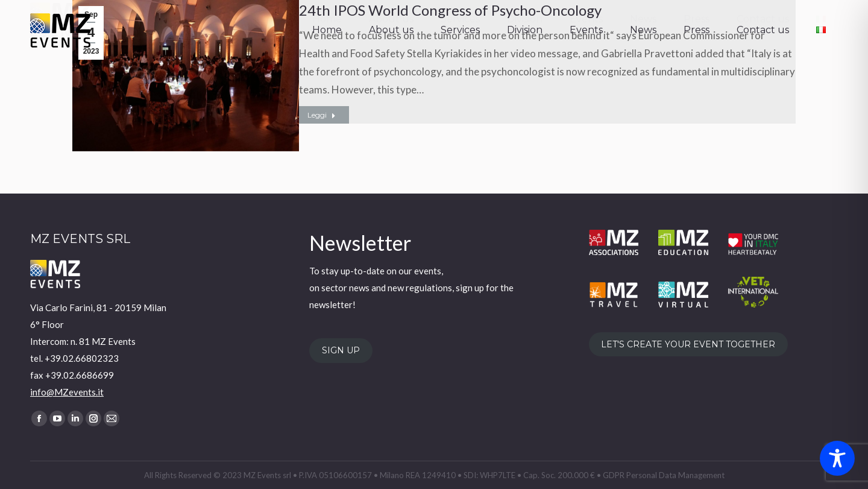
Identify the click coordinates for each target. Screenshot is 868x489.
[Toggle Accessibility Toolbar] (837, 458)
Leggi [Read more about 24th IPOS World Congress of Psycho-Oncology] (322, 115)
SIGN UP (341, 351)
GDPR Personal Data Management (664, 475)
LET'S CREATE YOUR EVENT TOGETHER (688, 344)
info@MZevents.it (67, 392)
